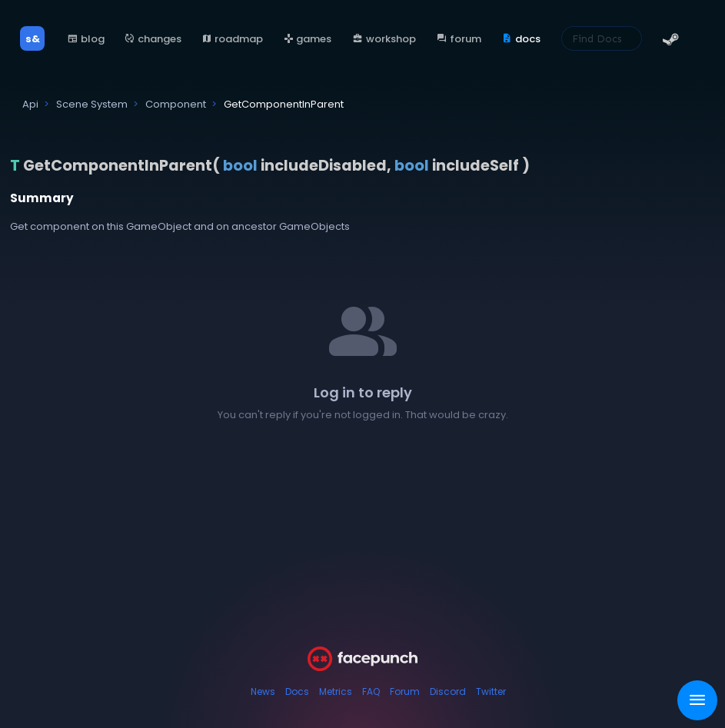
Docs (297, 691)
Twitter (491, 691)
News (263, 691)
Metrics (336, 691)
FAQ (371, 691)
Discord (448, 691)
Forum (405, 691)
